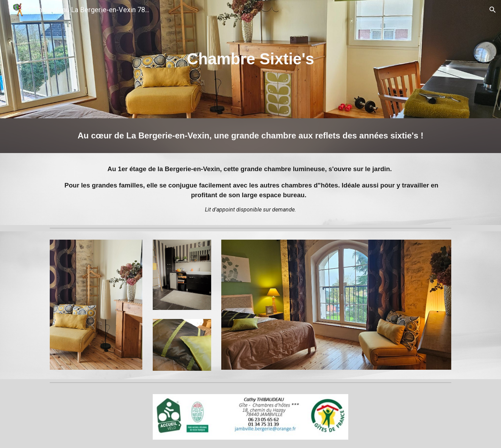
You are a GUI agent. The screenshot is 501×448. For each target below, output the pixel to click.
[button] (493, 10)
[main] (250, 59)
